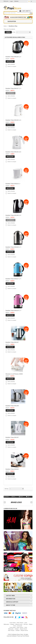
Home (5, 26)
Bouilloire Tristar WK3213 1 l (13, 184)
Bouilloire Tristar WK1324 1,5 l (13, 120)
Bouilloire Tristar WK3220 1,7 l (13, 247)
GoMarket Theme (16, 636)
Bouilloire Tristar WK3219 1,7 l (13, 311)
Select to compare (12, 66)
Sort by (13, 32)
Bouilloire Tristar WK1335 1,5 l (13, 215)
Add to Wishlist (11, 64)
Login (11, 1)
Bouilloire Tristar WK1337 (12, 437)
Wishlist (16, 1)
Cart (26, 11)
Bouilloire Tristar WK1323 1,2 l (13, 57)
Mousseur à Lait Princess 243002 (14, 374)
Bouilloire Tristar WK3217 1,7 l (13, 279)
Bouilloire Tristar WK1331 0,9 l (13, 152)
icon (31, 595)
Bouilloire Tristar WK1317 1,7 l (13, 88)
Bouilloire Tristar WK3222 (12, 469)
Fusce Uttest (13, 623)
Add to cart (10, 61)
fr (31, 1)
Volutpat (12, 624)
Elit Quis (26, 624)
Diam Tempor (20, 623)
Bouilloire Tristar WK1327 (12, 342)
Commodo (20, 626)
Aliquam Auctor (19, 624)
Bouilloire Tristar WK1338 (12, 406)
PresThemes (26, 636)
